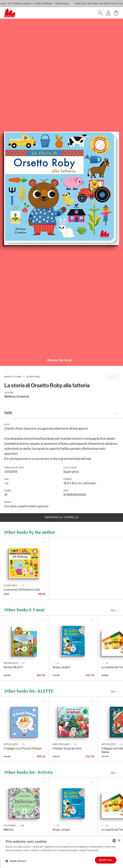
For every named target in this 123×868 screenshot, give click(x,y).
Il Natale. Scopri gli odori (67, 748)
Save (113, 377)
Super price (33, 377)
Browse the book (61, 361)
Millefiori (9, 830)
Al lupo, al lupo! (61, 667)
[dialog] (61, 852)
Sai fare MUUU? (13, 667)
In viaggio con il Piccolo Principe (23, 748)
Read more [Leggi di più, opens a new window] (93, 850)
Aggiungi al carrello (61, 518)
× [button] (119, 840)
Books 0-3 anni (13, 377)
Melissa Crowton (17, 397)
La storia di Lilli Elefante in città (22, 590)
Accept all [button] (106, 860)
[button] (16, 861)
